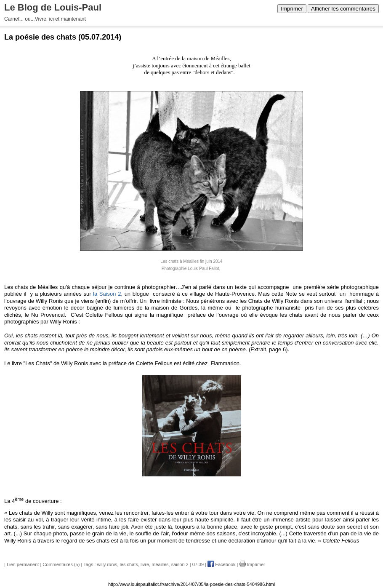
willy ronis (107, 564)
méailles (160, 564)
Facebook (221, 564)
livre (145, 564)
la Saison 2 (107, 294)
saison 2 (180, 564)
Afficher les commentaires (343, 9)
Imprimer (292, 9)
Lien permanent (23, 564)
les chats (129, 564)
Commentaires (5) (61, 564)
